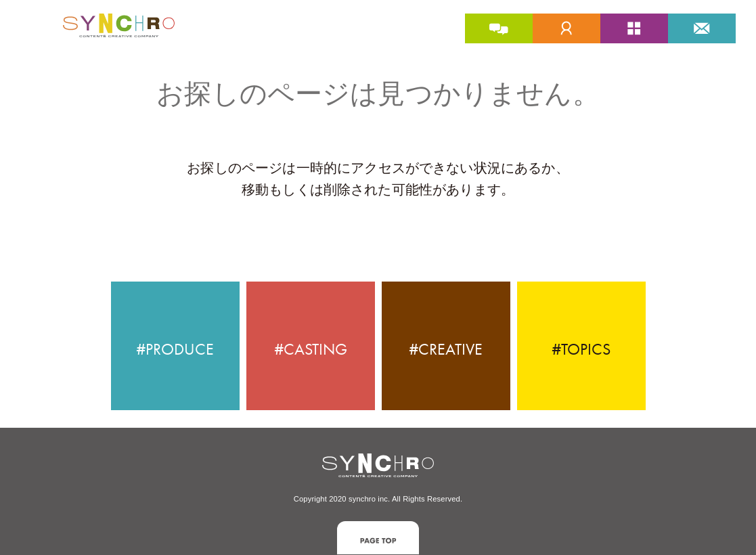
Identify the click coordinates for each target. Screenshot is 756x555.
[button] (378, 538)
